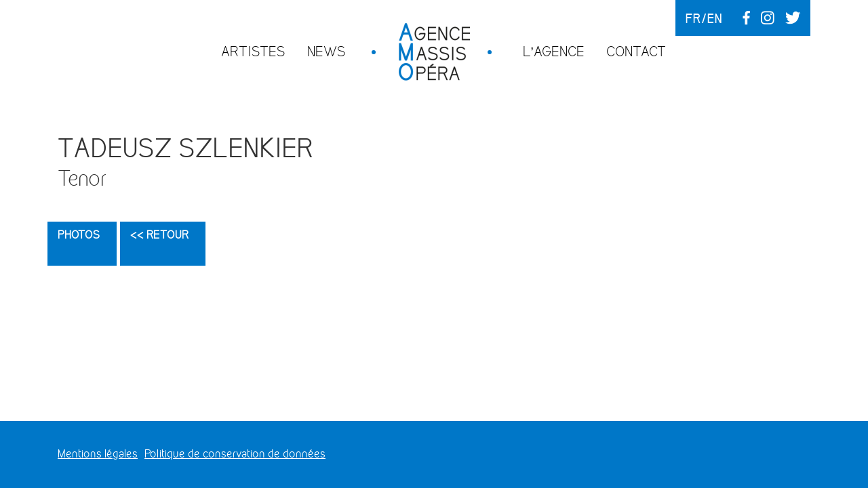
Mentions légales (98, 454)
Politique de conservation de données (235, 454)
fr (693, 18)
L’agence (554, 51)
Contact (636, 51)
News (327, 51)
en (715, 18)
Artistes (253, 51)
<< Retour (159, 235)
